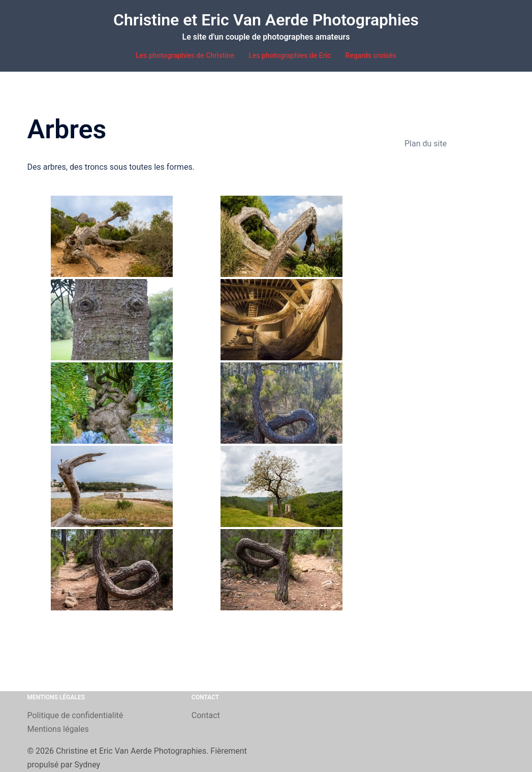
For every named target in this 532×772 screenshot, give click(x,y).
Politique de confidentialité (75, 715)
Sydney (87, 765)
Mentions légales (58, 729)
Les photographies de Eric (290, 55)
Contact (206, 715)
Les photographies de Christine (185, 55)
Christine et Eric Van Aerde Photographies (266, 20)
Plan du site (426, 144)
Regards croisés (371, 55)
